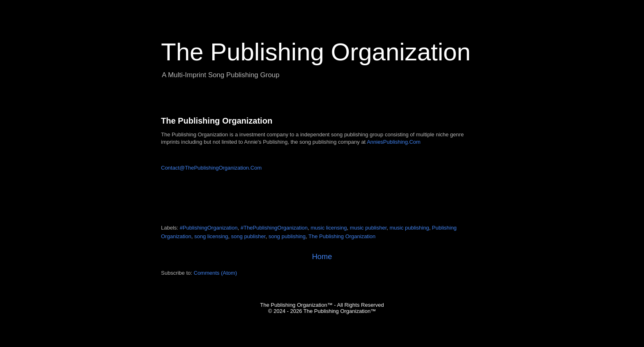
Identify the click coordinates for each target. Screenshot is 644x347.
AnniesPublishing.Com (394, 142)
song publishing (287, 236)
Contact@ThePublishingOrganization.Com (211, 168)
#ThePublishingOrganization (274, 228)
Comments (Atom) (215, 273)
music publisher (368, 228)
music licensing (329, 228)
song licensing (211, 236)
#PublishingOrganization (209, 228)
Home (322, 257)
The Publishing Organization (217, 121)
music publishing (409, 228)
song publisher (248, 236)
